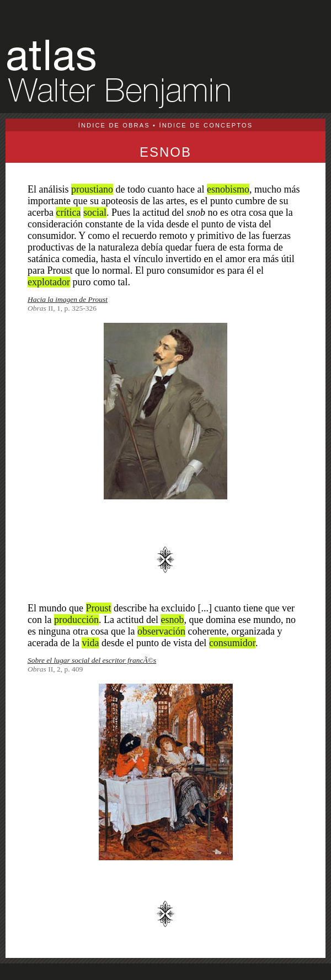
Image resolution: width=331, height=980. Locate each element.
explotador (49, 282)
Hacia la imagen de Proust (68, 299)
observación (161, 631)
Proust (99, 608)
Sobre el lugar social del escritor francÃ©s (92, 660)
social (95, 212)
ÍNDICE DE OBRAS (114, 125)
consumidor (232, 643)
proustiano (92, 189)
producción (76, 620)
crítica (68, 212)
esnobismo (228, 189)
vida (90, 643)
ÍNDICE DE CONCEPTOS (206, 125)
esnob (172, 620)
